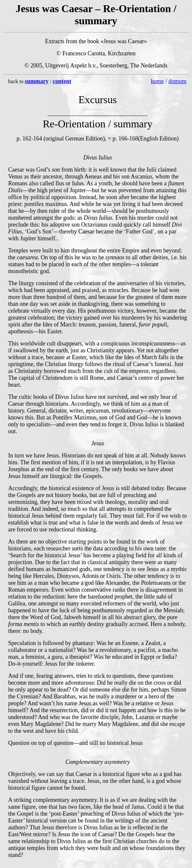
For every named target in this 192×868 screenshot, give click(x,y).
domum (177, 81)
